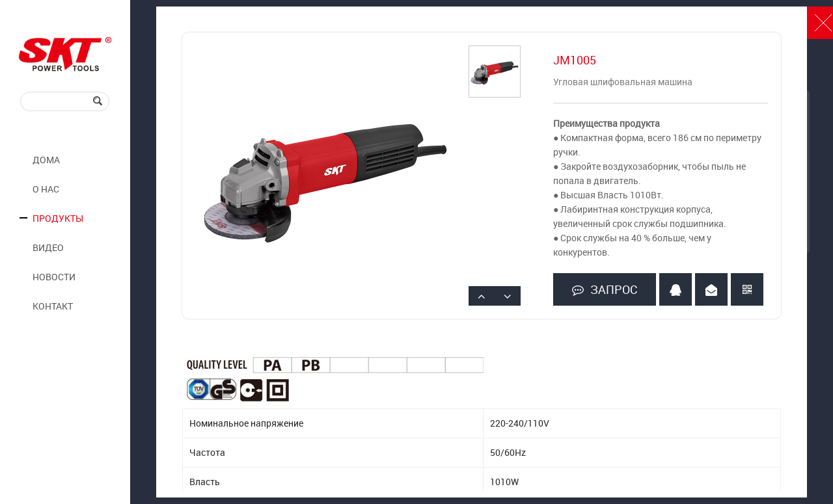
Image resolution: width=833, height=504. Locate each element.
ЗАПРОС (605, 290)
